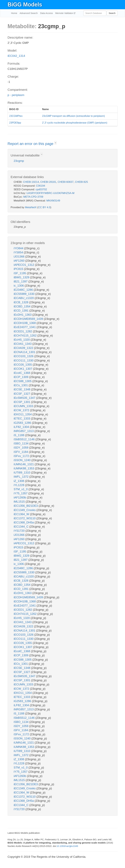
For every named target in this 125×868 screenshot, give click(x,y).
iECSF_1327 (22, 394)
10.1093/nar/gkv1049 (67, 846)
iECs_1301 (21, 385)
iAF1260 (20, 261)
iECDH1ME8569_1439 (29, 319)
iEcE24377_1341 (25, 327)
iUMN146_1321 (24, 464)
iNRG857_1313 (24, 431)
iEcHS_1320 (22, 340)
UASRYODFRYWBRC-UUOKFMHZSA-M (51, 193)
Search (112, 13)
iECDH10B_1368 (25, 323)
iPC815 (19, 269)
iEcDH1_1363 (23, 315)
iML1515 (20, 502)
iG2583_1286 (23, 423)
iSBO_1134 (22, 443)
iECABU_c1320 (24, 298)
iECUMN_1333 (24, 406)
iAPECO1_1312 (24, 265)
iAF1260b (20, 497)
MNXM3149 (53, 201)
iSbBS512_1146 (25, 439)
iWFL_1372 (22, 477)
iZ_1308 (19, 481)
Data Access (46, 13)
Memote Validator (64, 13)
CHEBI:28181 (48, 182)
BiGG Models (25, 5)
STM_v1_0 (21, 489)
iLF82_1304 (22, 427)
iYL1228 (19, 485)
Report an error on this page (31, 144)
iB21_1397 (21, 281)
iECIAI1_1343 (23, 344)
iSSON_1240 (23, 460)
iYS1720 (20, 531)
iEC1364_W (22, 514)
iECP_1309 (21, 377)
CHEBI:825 (81, 182)
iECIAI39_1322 (24, 348)
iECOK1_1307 (23, 369)
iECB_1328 (21, 302)
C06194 (41, 186)
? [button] (55, 143)
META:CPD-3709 (33, 197)
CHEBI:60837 (66, 182)
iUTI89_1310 (22, 473)
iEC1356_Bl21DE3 (26, 506)
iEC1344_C (22, 527)
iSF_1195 (20, 273)
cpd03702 (41, 189)
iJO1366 (20, 256)
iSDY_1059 (21, 448)
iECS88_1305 (23, 381)
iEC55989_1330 (25, 294)
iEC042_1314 (16, 56)
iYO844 (19, 248)
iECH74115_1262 (26, 335)
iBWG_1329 (22, 277)
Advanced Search (29, 13)
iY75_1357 (21, 493)
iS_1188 (19, 435)
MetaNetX (31, 207)
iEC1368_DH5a (24, 522)
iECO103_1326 (24, 356)
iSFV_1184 (21, 452)
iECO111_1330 (24, 360)
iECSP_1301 (22, 402)
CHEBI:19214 (31, 182)
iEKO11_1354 (23, 414)
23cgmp (19, 161)
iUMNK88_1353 (24, 468)
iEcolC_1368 (22, 373)
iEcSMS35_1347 (25, 398)
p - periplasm (16, 95)
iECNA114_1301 (25, 352)
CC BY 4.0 (44, 207)
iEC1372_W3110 (25, 518)
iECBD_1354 (23, 306)
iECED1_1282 (23, 331)
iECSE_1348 (22, 389)
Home (14, 13)
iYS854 (19, 252)
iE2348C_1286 (24, 290)
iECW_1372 (22, 410)
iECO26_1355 (23, 365)
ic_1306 (19, 286)
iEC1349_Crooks (25, 510)
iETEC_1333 (22, 418)
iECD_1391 (22, 311)
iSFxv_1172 (22, 456)
